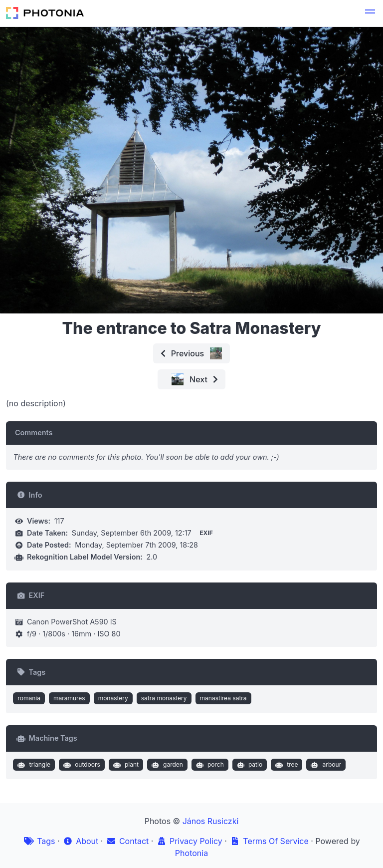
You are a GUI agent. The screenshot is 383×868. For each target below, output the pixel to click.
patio (248, 765)
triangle (33, 765)
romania (29, 698)
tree (286, 765)
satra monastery (164, 698)
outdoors (81, 765)
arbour (325, 765)
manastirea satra (223, 698)
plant (125, 765)
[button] (370, 13)
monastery (113, 698)
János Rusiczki (211, 821)
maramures (69, 698)
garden (166, 765)
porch (208, 765)
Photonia (191, 853)
